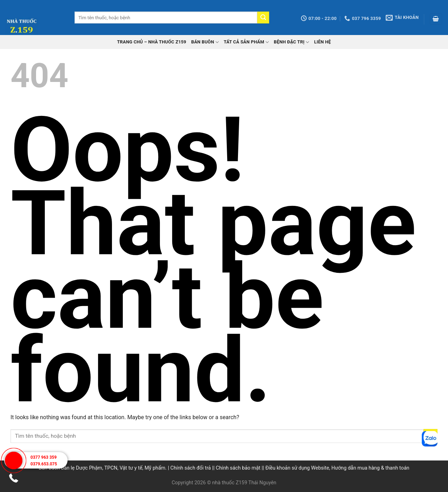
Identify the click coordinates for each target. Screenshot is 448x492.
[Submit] (263, 18)
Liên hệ (322, 42)
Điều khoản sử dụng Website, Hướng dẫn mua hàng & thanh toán (337, 468)
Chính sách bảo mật (238, 468)
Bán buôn (205, 42)
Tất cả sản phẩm (246, 42)
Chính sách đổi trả (191, 468)
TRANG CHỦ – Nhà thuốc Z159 (152, 42)
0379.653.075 (44, 464)
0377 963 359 (44, 457)
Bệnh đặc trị (291, 42)
